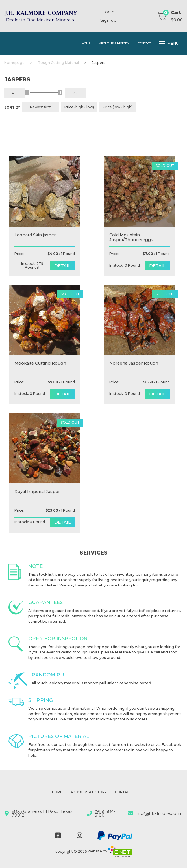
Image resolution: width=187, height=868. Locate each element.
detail (62, 266)
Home (86, 43)
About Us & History (114, 43)
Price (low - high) (118, 107)
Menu (169, 43)
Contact (144, 43)
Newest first (40, 107)
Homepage (14, 63)
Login (108, 12)
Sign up (108, 20)
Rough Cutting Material (58, 63)
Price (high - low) (79, 107)
